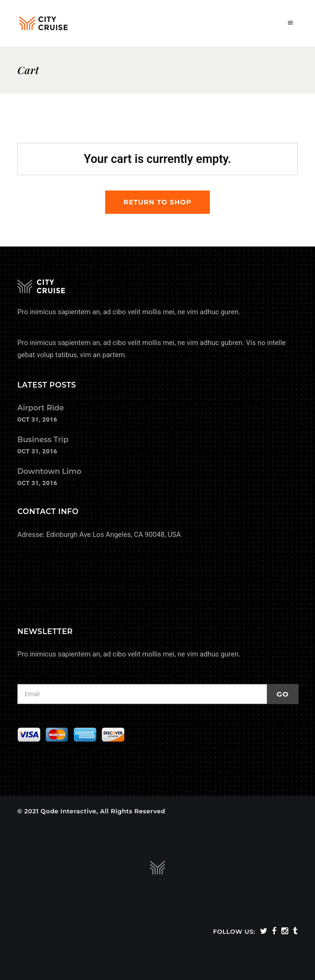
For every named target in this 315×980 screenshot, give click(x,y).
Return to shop (157, 202)
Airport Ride (41, 408)
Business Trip (43, 440)
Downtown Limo (49, 471)
